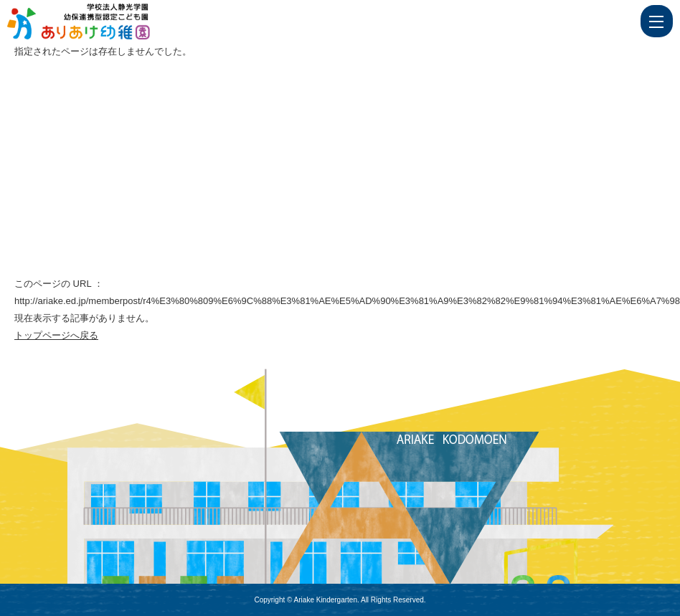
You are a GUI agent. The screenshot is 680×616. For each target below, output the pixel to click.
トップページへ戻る (56, 335)
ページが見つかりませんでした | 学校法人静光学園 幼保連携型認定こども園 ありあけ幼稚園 (105, 22)
